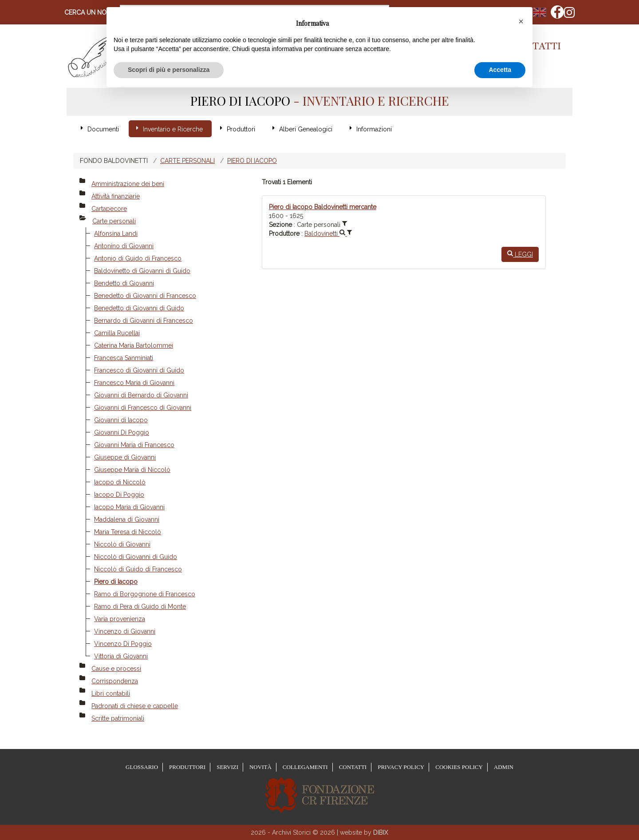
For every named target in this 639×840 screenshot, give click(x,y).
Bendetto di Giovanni (124, 283)
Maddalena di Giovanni (127, 519)
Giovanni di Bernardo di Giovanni (141, 395)
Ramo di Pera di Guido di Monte (140, 606)
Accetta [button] (500, 70)
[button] (521, 21)
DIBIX (381, 832)
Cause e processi (116, 669)
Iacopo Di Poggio (119, 495)
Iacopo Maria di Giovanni (129, 507)
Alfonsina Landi (116, 234)
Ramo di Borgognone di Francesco (145, 594)
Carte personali (187, 161)
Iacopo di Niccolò (120, 482)
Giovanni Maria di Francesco (134, 445)
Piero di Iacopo (252, 161)
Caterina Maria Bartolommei (134, 345)
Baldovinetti (326, 234)
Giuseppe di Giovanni (125, 457)
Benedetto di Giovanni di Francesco (145, 296)
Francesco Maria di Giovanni (134, 383)
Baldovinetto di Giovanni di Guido (142, 271)
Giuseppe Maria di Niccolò (132, 470)
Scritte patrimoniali (118, 718)
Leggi (520, 254)
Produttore (284, 234)
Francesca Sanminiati (124, 358)
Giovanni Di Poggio (122, 432)
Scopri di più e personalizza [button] (169, 70)
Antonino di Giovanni (124, 246)
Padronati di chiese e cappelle (135, 706)
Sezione (280, 225)
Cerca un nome (90, 12)
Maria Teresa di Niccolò (128, 532)
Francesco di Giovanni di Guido (139, 370)
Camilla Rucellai (117, 333)
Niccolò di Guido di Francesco (138, 569)
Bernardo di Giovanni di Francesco (144, 321)
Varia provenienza (120, 619)
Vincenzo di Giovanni (125, 631)
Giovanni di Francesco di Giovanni (143, 408)
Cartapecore (109, 209)
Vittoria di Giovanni (121, 656)
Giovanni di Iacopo (121, 420)
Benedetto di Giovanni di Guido (139, 308)
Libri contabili (111, 693)
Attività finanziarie (116, 196)
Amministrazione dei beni (128, 184)
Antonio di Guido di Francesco (138, 258)
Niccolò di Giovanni (122, 544)
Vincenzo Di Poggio (123, 644)
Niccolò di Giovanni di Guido (136, 557)
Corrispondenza (115, 681)
